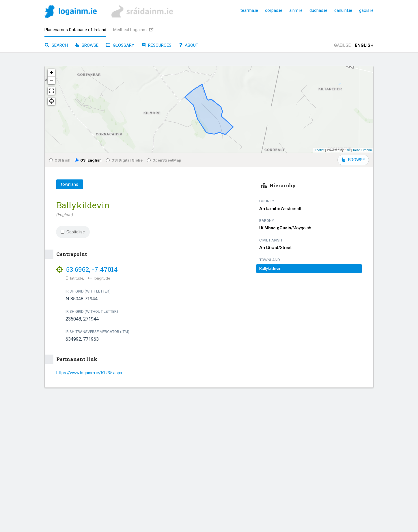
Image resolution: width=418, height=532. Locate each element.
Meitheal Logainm (133, 30)
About (189, 45)
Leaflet (319, 150)
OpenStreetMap (164, 160)
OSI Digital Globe (124, 160)
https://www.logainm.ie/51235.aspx (89, 373)
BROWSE (353, 160)
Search (56, 45)
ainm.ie (296, 10)
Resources (157, 45)
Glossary (120, 45)
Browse (87, 45)
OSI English (88, 160)
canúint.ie (343, 10)
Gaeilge (342, 45)
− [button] (52, 80)
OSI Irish (60, 160)
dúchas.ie (318, 10)
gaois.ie (366, 10)
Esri (347, 150)
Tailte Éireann (362, 150)
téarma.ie (249, 10)
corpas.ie (274, 10)
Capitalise (73, 232)
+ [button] (52, 73)
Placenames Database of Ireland (75, 30)
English (364, 45)
